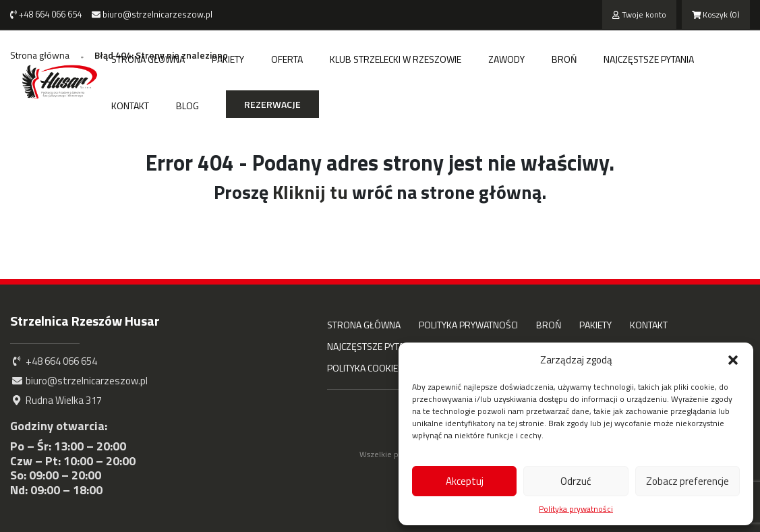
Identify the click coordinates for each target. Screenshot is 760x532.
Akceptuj (465, 481)
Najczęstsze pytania (649, 59)
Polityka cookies (365, 368)
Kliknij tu (310, 192)
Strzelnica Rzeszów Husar (85, 321)
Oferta (287, 59)
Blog (187, 106)
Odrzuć (576, 481)
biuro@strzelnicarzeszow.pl (152, 14)
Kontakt (130, 106)
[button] (733, 360)
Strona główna (148, 59)
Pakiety (228, 59)
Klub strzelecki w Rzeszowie (396, 59)
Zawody (506, 59)
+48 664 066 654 (46, 14)
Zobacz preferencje (688, 481)
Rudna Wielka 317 (56, 400)
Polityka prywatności (576, 509)
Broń (564, 59)
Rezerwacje (272, 104)
